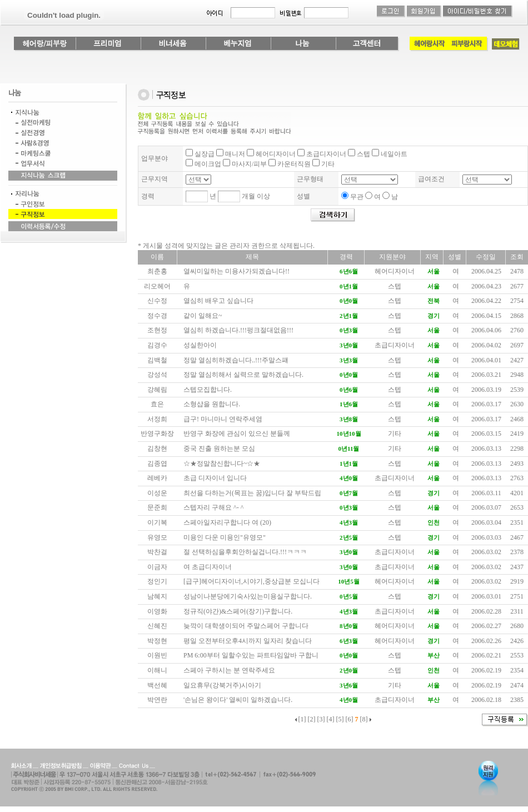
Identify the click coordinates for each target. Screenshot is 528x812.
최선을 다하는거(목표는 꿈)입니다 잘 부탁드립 (252, 493)
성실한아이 (200, 345)
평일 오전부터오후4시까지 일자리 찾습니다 (248, 641)
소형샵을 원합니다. (212, 404)
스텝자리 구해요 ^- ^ (213, 507)
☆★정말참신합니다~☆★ (222, 464)
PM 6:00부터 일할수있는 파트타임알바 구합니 (251, 655)
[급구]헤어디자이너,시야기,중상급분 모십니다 (251, 581)
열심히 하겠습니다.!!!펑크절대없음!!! (238, 330)
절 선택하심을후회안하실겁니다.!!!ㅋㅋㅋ (245, 552)
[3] (321, 719)
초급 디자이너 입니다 (215, 478)
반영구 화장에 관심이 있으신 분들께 (237, 434)
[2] (312, 719)
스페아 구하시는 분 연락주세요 (229, 670)
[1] (302, 719)
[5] (340, 719)
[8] (364, 719)
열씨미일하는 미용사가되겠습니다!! (236, 271)
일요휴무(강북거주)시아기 (222, 685)
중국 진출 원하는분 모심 (219, 449)
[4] (331, 719)
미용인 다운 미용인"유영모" (225, 537)
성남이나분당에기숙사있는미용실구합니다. (248, 596)
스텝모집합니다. (208, 390)
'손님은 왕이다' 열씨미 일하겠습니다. (238, 700)
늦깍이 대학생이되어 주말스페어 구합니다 (246, 626)
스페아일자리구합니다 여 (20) (227, 522)
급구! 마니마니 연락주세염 (223, 419)
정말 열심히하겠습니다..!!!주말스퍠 (236, 360)
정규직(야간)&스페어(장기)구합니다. (238, 611)
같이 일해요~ (203, 316)
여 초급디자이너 (208, 567)
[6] (350, 719)
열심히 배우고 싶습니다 (218, 301)
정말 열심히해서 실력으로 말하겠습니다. (243, 375)
